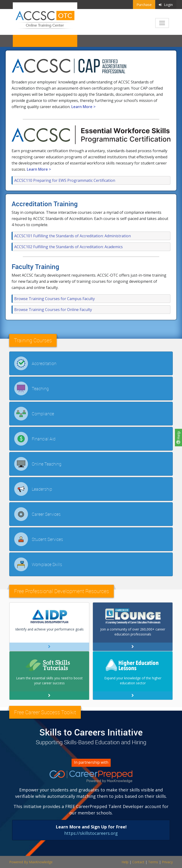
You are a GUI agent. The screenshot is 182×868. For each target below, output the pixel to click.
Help (178, 438)
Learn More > (83, 107)
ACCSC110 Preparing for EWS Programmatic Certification (65, 180)
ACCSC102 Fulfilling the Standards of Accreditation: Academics (68, 247)
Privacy (167, 862)
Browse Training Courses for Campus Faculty (55, 299)
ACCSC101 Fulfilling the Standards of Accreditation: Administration (73, 236)
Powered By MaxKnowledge (31, 862)
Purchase (144, 5)
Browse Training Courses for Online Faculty (53, 310)
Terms (153, 862)
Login (166, 5)
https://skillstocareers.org (91, 833)
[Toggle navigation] (162, 23)
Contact (138, 862)
